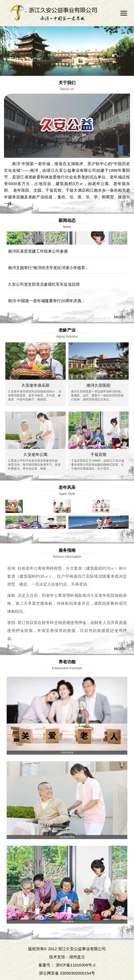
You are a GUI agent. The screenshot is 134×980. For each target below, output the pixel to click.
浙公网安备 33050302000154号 (67, 973)
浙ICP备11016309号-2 (76, 965)
